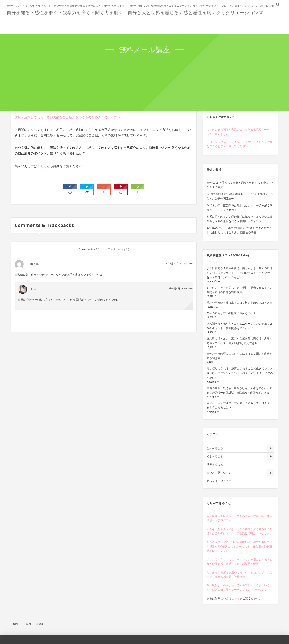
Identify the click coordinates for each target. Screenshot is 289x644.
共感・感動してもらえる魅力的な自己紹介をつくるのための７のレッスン (68, 117)
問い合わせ (269, 23)
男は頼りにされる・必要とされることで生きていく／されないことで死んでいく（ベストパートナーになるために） (240, 373)
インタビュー (242, 23)
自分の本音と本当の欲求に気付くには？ (231, 313)
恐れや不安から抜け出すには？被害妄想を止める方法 (239, 303)
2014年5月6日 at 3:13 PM (179, 289)
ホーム (117, 23)
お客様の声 (161, 23)
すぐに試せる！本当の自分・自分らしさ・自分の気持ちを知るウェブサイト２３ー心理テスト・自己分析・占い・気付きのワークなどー (239, 273)
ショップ (137, 23)
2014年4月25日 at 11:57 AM (177, 264)
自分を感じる (215, 448)
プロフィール (189, 23)
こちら (42, 166)
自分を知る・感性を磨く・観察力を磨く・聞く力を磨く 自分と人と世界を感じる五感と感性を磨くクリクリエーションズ (135, 12)
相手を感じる (215, 456)
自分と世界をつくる (219, 473)
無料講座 (216, 23)
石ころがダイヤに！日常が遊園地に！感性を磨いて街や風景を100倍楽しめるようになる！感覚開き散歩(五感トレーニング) (239, 546)
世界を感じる (215, 465)
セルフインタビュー (219, 481)
